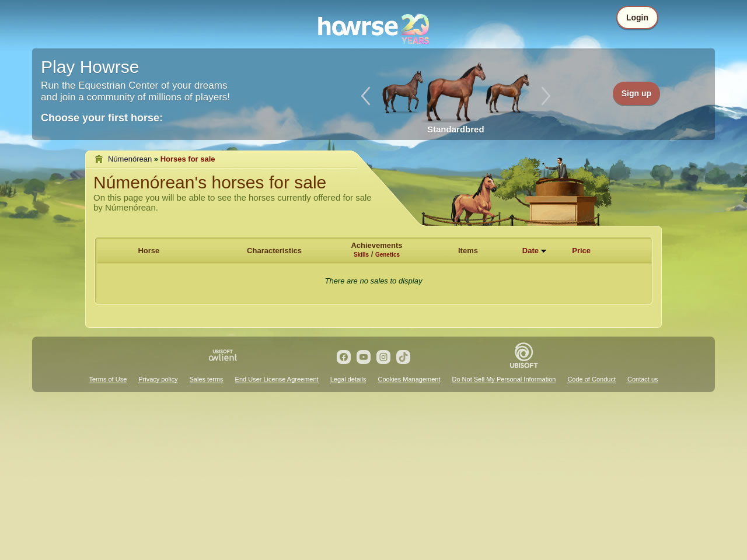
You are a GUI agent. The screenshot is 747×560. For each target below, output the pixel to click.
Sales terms (207, 379)
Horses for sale (188, 159)
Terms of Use (108, 379)
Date (530, 251)
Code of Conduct (591, 379)
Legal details (348, 379)
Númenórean (130, 159)
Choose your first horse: (102, 118)
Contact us (643, 379)
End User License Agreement (277, 379)
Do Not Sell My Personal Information (504, 379)
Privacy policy (158, 379)
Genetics (388, 255)
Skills (361, 255)
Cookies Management (409, 379)
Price (581, 251)
